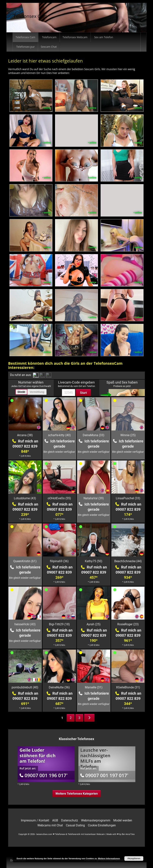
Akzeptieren (134, 858)
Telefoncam (49, 37)
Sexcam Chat (49, 47)
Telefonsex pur (25, 47)
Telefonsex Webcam (75, 37)
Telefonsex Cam (30, 16)
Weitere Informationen (109, 858)
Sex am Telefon (103, 37)
